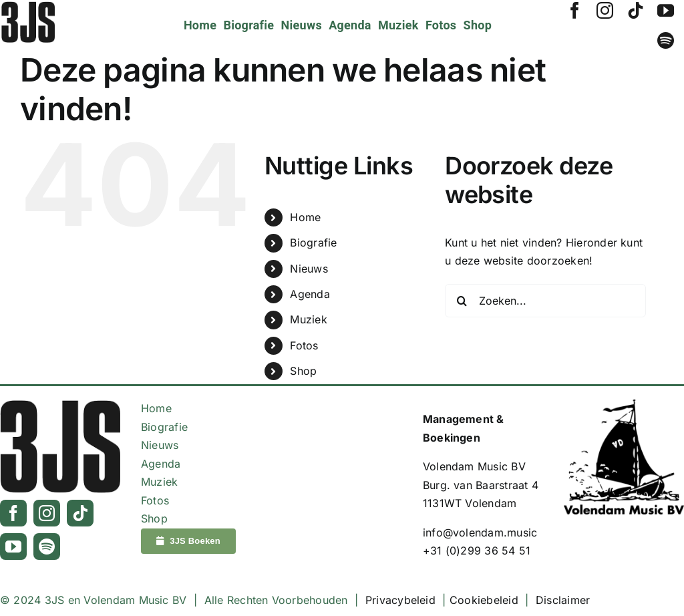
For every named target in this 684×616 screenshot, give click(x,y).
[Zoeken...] (545, 301)
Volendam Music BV (474, 466)
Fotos (304, 345)
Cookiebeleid (484, 600)
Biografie (313, 243)
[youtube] (666, 10)
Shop (303, 371)
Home (305, 217)
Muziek (308, 319)
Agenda (310, 294)
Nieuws (309, 269)
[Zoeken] (462, 301)
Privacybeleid (400, 600)
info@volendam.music (480, 532)
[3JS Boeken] (188, 541)
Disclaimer (563, 600)
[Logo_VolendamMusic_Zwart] (624, 405)
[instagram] (605, 10)
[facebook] (575, 10)
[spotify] (666, 40)
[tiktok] (636, 10)
